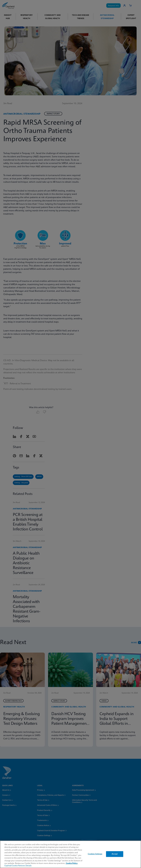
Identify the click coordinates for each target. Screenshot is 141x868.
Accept (115, 854)
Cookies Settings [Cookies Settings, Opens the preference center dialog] (95, 854)
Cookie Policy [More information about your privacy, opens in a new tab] (72, 863)
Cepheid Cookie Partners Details (18, 866)
